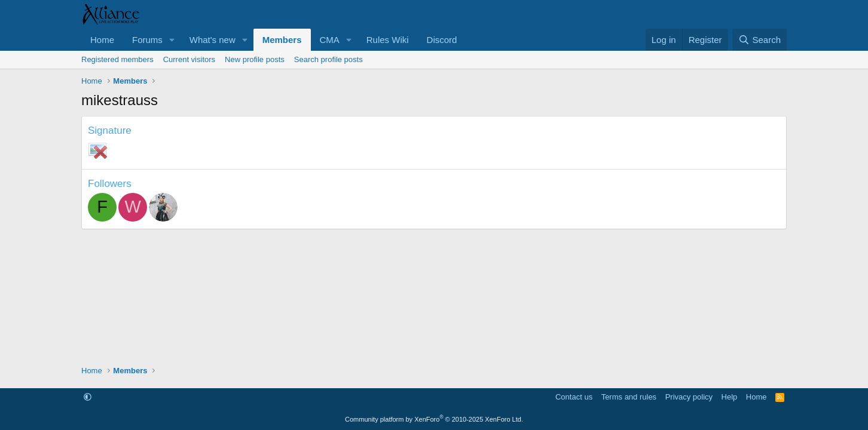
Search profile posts (328, 59)
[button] (172, 40)
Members (282, 40)
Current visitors (189, 59)
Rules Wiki (388, 40)
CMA (330, 40)
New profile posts (255, 59)
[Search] (759, 40)
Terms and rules (629, 397)
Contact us (574, 397)
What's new (213, 40)
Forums (147, 40)
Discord (442, 40)
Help (730, 397)
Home (102, 40)
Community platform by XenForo (434, 419)
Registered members (117, 59)
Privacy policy (689, 397)
